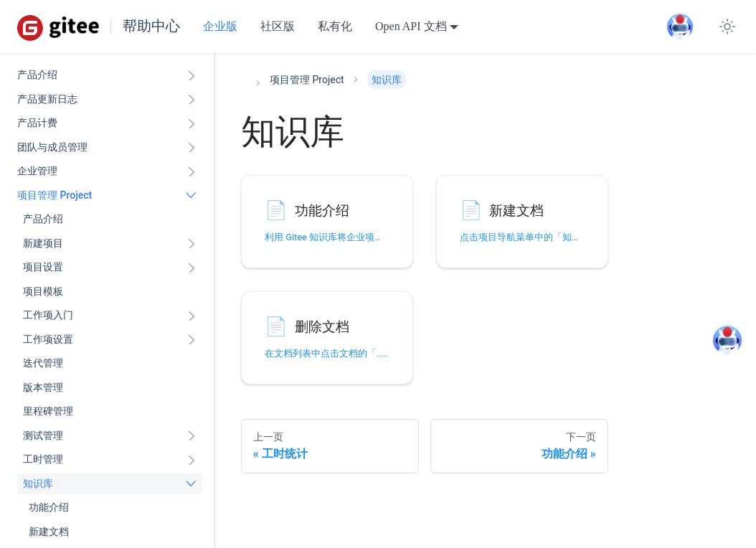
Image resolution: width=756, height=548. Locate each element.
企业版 (220, 26)
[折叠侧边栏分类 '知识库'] (192, 484)
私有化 (335, 26)
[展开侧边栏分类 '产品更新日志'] (192, 100)
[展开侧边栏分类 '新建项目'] (192, 244)
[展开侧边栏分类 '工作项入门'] (192, 316)
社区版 (278, 26)
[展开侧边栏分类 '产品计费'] (192, 123)
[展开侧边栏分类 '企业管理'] (192, 171)
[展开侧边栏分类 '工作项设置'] (192, 340)
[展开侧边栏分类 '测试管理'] (192, 436)
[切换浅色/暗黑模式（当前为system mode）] (727, 27)
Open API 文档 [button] (411, 26)
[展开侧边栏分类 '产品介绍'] (192, 75)
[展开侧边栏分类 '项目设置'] (192, 268)
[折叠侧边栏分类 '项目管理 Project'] (192, 196)
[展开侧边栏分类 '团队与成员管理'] (192, 148)
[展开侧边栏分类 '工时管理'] (192, 460)
